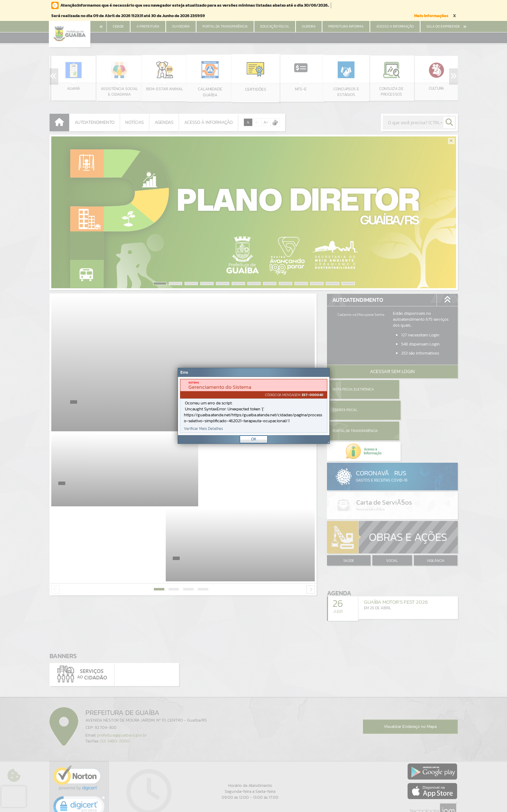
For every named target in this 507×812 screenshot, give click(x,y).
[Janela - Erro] (254, 406)
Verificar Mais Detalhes (203, 429)
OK (254, 439)
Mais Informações (431, 16)
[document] (254, 406)
